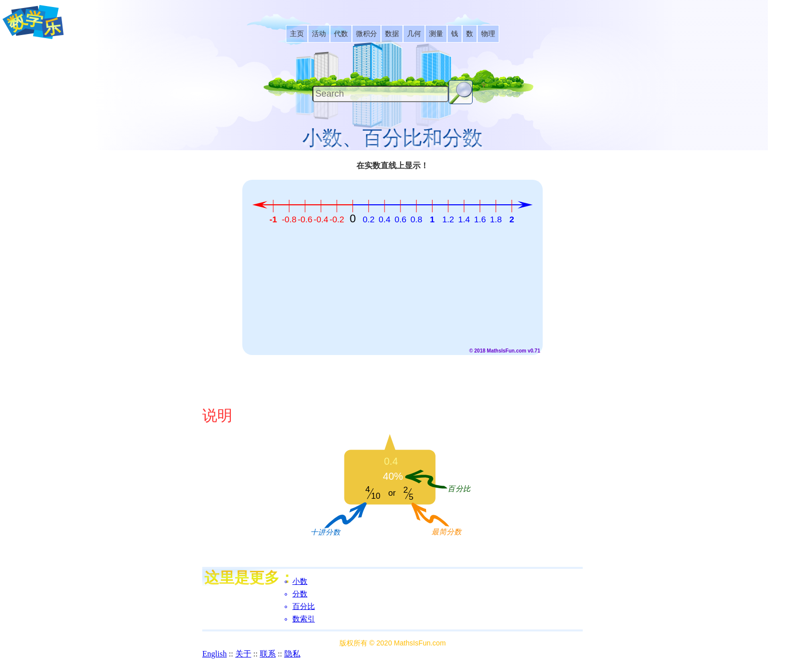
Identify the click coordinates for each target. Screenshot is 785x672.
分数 (300, 594)
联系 (268, 654)
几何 (414, 34)
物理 (488, 34)
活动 (319, 34)
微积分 (366, 34)
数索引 (304, 619)
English (215, 654)
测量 (436, 34)
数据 (392, 34)
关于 (243, 654)
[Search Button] (461, 92)
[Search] (380, 94)
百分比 (304, 606)
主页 (297, 34)
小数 (300, 581)
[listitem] (297, 34)
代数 (341, 34)
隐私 (292, 654)
